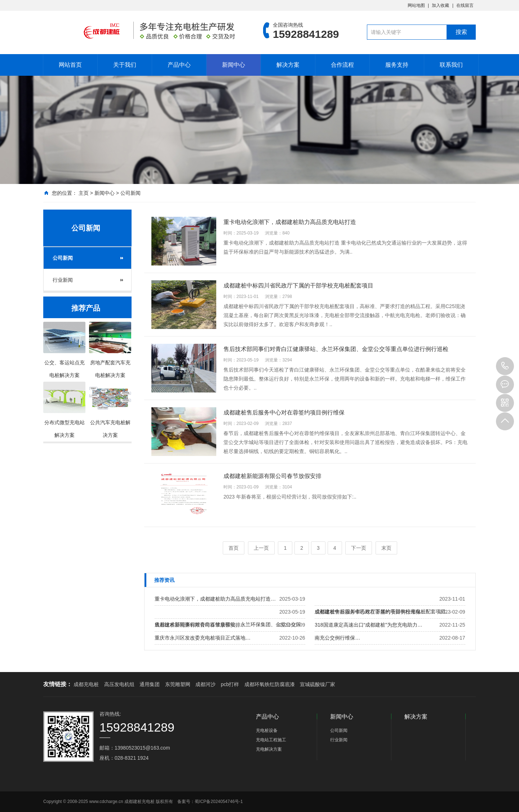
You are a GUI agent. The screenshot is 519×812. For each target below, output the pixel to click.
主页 (84, 193)
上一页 (261, 548)
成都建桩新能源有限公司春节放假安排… (200, 625)
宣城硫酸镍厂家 (318, 684)
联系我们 (451, 65)
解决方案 (288, 65)
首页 (234, 548)
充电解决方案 (269, 749)
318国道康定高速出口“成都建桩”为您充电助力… (369, 625)
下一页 (359, 548)
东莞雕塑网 (178, 684)
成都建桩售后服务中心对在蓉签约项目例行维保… (370, 612)
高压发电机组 (119, 684)
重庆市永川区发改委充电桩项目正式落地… (203, 638)
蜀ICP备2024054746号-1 (219, 802)
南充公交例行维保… (337, 638)
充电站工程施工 (271, 740)
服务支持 (397, 65)
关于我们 (125, 65)
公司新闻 (130, 193)
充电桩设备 (267, 730)
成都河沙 (205, 684)
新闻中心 (234, 65)
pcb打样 (230, 684)
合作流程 (342, 65)
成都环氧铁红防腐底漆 (270, 684)
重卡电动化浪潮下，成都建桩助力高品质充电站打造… (215, 599)
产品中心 (179, 65)
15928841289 (505, 366)
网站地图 (416, 5)
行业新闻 (63, 280)
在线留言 (465, 5)
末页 (386, 548)
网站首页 (70, 65)
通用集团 (150, 684)
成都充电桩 (86, 684)
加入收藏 (440, 5)
